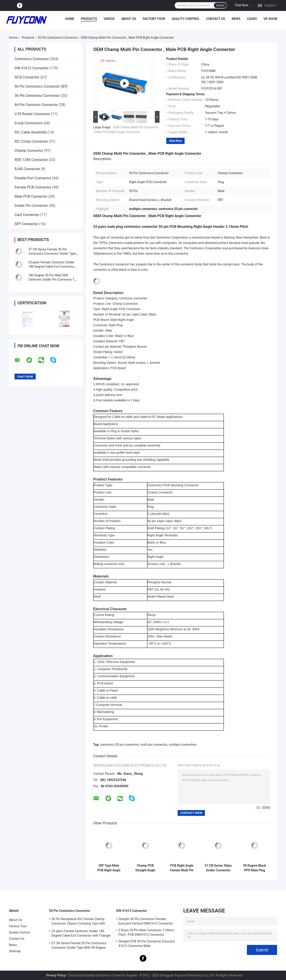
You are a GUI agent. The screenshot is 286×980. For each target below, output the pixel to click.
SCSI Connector (27, 77)
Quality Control (186, 19)
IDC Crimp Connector (31, 141)
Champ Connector (29, 151)
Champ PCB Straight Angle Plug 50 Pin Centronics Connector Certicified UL (145, 868)
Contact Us (216, 19)
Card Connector (27, 215)
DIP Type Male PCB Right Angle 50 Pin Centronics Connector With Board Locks (109, 868)
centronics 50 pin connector (119, 745)
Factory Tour (154, 19)
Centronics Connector (32, 59)
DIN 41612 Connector (32, 68)
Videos (109, 19)
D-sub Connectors (29, 123)
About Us (129, 19)
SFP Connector (26, 224)
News (236, 19)
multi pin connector (154, 745)
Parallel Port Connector (33, 178)
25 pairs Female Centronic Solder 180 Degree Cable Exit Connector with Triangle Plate (51, 267)
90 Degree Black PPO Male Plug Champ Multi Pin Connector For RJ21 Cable (254, 868)
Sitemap (15, 951)
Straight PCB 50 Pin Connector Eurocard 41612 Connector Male (147, 944)
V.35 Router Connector (32, 114)
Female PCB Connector (33, 187)
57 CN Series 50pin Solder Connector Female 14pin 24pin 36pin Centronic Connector (218, 868)
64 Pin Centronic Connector (36, 105)
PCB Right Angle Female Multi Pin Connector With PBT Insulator (182, 868)
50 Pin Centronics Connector (58, 38)
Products (89, 19)
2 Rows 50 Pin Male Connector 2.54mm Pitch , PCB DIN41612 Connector (146, 932)
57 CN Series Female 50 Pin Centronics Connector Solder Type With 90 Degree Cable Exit (52, 254)
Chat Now (241, 5)
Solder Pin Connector (31, 206)
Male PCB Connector (31, 196)
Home (70, 19)
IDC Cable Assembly (31, 132)
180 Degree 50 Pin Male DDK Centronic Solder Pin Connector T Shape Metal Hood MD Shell (51, 279)
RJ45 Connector (27, 169)
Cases (252, 19)
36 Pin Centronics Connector (37, 96)
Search (220, 5)
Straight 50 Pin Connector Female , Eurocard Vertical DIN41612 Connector (146, 921)
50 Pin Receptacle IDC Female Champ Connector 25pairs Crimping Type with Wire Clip (78, 922)
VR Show (270, 19)
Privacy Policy (56, 975)
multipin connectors (183, 745)
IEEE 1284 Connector (31, 160)
